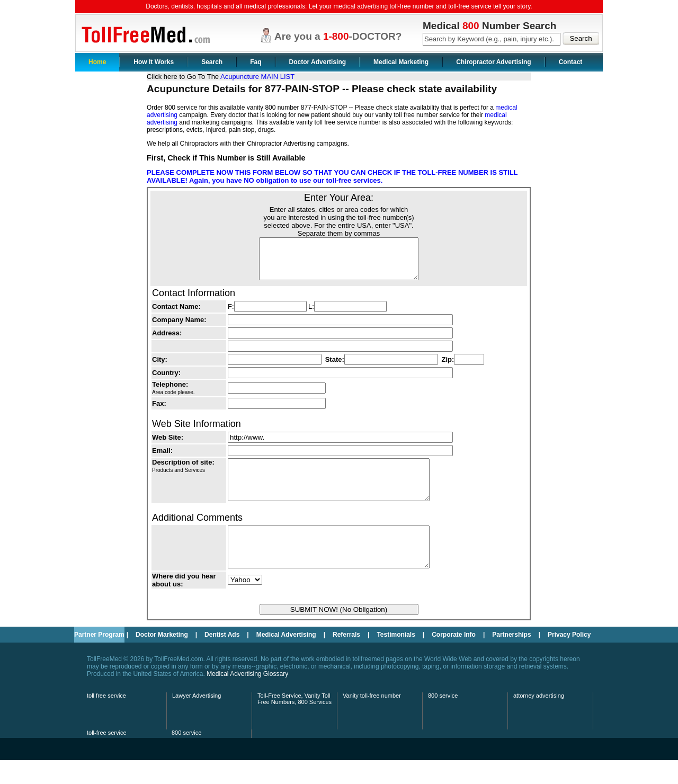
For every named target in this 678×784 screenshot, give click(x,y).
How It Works (154, 62)
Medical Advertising (286, 658)
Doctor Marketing (162, 658)
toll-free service (107, 756)
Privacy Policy (569, 658)
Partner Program (99, 658)
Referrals (346, 658)
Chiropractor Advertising (494, 62)
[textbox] (492, 39)
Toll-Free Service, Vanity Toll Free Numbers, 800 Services (295, 723)
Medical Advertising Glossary (247, 698)
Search (212, 62)
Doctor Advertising (318, 62)
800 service (443, 719)
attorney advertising (539, 719)
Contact (571, 62)
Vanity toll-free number (372, 719)
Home (97, 62)
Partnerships (511, 658)
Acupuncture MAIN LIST (257, 77)
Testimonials (396, 658)
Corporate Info (454, 658)
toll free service (106, 719)
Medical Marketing (401, 62)
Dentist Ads (222, 658)
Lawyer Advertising (197, 719)
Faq (256, 62)
